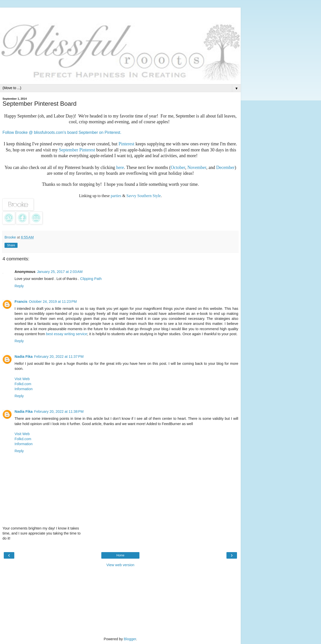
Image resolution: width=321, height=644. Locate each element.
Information (24, 389)
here (120, 167)
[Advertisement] (120, 14)
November (197, 167)
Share (11, 245)
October (178, 167)
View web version (120, 565)
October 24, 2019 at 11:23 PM (53, 302)
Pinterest (127, 144)
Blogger (130, 639)
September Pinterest (77, 150)
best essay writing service (67, 334)
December (225, 167)
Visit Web (22, 379)
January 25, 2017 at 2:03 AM (60, 272)
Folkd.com (23, 384)
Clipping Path (91, 279)
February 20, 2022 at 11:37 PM (59, 357)
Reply (19, 286)
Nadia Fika (24, 357)
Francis (21, 302)
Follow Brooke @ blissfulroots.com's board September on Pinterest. (62, 132)
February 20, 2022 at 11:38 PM (59, 412)
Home (120, 555)
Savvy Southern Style (144, 196)
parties (116, 196)
